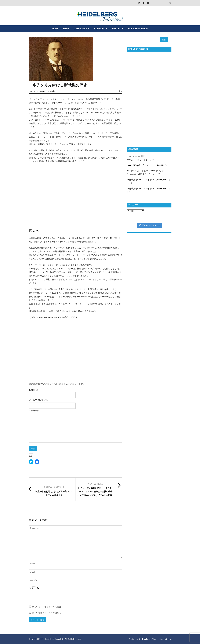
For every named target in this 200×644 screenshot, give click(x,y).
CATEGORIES (80, 29)
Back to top (166, 639)
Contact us (133, 639)
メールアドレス (39, 400)
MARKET (116, 29)
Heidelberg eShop (138, 29)
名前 (33, 390)
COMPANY (99, 29)
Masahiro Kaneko (48, 91)
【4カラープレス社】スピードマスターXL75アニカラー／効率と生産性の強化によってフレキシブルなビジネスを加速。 (95, 492)
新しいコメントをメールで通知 (47, 607)
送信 (33, 449)
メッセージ (34, 410)
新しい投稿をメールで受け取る (47, 613)
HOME (55, 29)
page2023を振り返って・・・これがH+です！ (149, 165)
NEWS (66, 29)
